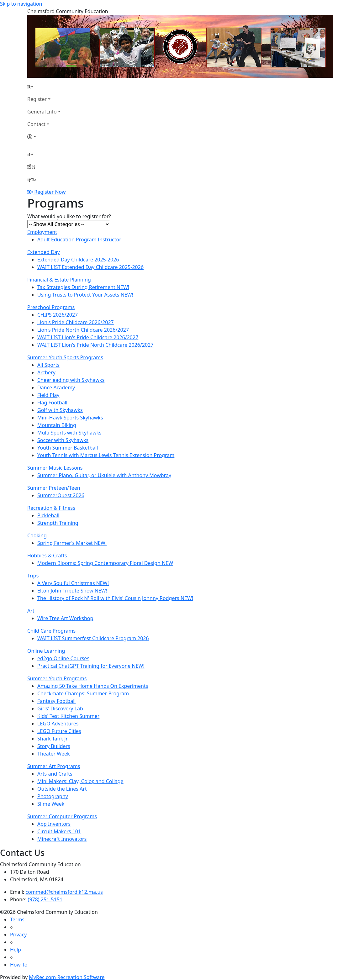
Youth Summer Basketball (68, 448)
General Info (42, 112)
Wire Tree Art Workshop (65, 618)
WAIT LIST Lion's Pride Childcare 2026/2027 (88, 337)
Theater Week (54, 754)
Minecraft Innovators (62, 839)
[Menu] (32, 179)
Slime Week (51, 804)
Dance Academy (56, 387)
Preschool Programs (51, 307)
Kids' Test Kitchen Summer (68, 716)
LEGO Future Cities (59, 731)
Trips (33, 576)
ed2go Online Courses (63, 658)
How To (19, 965)
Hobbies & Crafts (47, 556)
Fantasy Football (56, 701)
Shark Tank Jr (53, 739)
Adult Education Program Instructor (79, 240)
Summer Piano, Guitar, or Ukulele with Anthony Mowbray (104, 475)
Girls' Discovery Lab (60, 709)
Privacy (18, 935)
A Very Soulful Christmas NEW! (73, 583)
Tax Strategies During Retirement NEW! (83, 287)
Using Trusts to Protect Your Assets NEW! (85, 295)
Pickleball (48, 515)
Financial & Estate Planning (59, 280)
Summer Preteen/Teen (54, 488)
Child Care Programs (51, 631)
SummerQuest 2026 (61, 495)
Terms (17, 919)
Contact (36, 124)
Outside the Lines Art (62, 789)
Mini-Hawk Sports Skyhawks (70, 418)
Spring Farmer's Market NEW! (72, 543)
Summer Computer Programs (62, 816)
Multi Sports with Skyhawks (69, 433)
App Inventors (54, 824)
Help (16, 950)
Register (37, 99)
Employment (42, 232)
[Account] (44, 137)
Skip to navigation (21, 4)
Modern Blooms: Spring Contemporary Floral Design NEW (105, 563)
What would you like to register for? (69, 216)
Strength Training (58, 523)
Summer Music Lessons (55, 468)
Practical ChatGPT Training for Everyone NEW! (91, 666)
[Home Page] (44, 87)
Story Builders (54, 746)
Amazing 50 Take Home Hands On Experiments (93, 686)
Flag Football (52, 403)
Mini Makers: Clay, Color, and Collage (80, 781)
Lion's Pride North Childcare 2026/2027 (83, 330)
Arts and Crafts (55, 774)
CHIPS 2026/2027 (58, 315)
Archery (46, 372)
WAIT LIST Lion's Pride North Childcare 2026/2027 (95, 345)
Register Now (50, 192)
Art (31, 611)
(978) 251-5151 (45, 899)
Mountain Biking (57, 425)
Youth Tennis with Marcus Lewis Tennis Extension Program (106, 455)
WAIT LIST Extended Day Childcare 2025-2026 (90, 267)
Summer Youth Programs (57, 678)
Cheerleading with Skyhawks (71, 380)
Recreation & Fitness (51, 508)
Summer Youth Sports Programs (65, 357)
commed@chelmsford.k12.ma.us (64, 892)
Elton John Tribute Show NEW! (72, 591)
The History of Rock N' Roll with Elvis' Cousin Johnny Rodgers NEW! (115, 598)
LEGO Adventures (58, 724)
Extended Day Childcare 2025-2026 (78, 260)
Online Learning (46, 651)
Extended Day (44, 252)
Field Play (48, 395)
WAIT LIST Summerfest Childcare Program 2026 (93, 638)
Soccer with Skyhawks (63, 440)
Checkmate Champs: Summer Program (83, 693)
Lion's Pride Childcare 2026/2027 (76, 322)
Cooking (37, 535)
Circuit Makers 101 (59, 831)
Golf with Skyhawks (60, 410)
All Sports (48, 365)
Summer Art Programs (54, 766)
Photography (53, 796)
